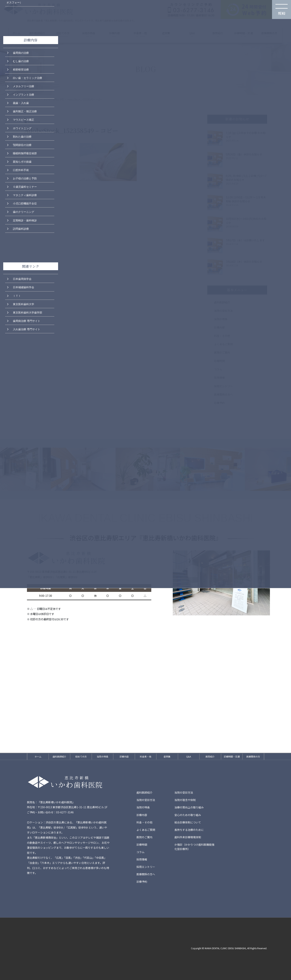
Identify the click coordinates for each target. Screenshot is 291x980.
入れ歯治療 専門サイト (27, 329)
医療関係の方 (253, 756)
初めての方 (81, 756)
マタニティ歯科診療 (25, 195)
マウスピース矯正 (24, 119)
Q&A (189, 756)
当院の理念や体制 (185, 800)
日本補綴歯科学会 (24, 287)
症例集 (167, 756)
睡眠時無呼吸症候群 (25, 153)
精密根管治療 (21, 69)
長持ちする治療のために (189, 830)
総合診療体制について (188, 822)
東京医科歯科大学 (24, 304)
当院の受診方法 (184, 792)
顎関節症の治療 (22, 145)
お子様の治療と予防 (25, 178)
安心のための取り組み (188, 815)
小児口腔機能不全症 (25, 203)
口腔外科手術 (21, 170)
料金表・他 (146, 756)
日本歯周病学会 (22, 279)
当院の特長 (103, 756)
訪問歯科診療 (21, 228)
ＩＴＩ (17, 295)
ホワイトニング (22, 128)
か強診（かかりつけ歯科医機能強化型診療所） (194, 847)
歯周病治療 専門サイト (27, 321)
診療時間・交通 (232, 756)
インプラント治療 (24, 94)
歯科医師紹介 (59, 756)
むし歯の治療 (21, 61)
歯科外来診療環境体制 (188, 837)
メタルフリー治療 (24, 86)
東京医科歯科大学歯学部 (28, 312)
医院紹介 (210, 756)
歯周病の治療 (21, 52)
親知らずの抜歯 (22, 161)
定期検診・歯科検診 (25, 220)
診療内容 (124, 756)
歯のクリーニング (24, 211)
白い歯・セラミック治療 (28, 78)
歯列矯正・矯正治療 (25, 111)
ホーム (38, 756)
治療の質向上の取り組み (189, 807)
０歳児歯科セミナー (25, 186)
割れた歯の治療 (22, 136)
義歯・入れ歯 (21, 103)
